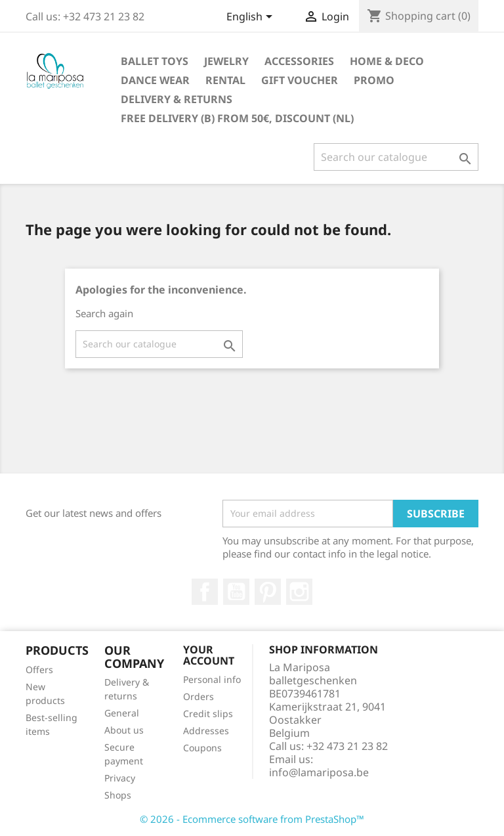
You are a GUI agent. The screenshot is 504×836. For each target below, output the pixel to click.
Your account (209, 655)
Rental (225, 80)
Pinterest (268, 592)
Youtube (236, 592)
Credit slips (208, 714)
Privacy (120, 778)
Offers (39, 670)
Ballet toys (155, 61)
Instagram (299, 592)
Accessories (299, 61)
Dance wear (155, 80)
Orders (199, 696)
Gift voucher (300, 80)
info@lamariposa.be (319, 772)
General (122, 713)
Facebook (205, 592)
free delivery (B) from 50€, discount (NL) (237, 118)
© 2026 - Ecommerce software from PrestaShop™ (252, 819)
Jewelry (226, 61)
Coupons (202, 748)
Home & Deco (387, 61)
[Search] (396, 157)
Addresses (206, 731)
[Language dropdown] (252, 18)
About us (124, 730)
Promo (374, 80)
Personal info (212, 679)
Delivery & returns (177, 99)
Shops (118, 795)
